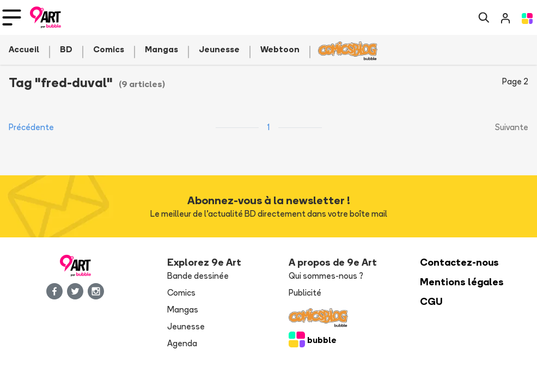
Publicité (305, 293)
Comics (181, 293)
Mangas (183, 310)
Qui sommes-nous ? (326, 276)
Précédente (31, 127)
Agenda (182, 343)
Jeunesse (186, 326)
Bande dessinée (198, 276)
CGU (431, 301)
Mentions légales (462, 282)
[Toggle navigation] (12, 17)
